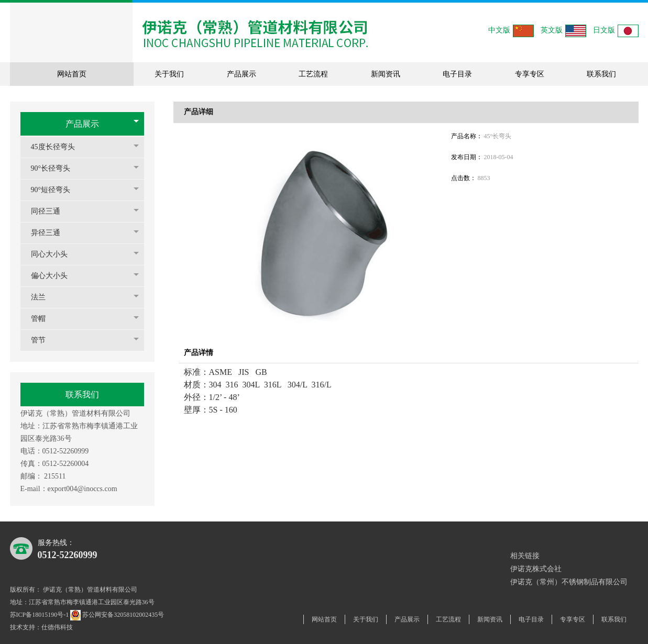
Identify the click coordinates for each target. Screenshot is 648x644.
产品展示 (82, 124)
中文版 (511, 31)
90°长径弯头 (56, 168)
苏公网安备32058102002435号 (118, 615)
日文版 (616, 31)
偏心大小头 (54, 276)
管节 (43, 340)
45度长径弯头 (58, 147)
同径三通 (51, 211)
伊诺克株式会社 (536, 569)
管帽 (43, 319)
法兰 (43, 297)
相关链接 (525, 556)
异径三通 (51, 233)
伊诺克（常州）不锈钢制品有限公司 (569, 582)
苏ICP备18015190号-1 (40, 615)
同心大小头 (54, 254)
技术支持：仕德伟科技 (41, 627)
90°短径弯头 (56, 190)
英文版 (563, 31)
